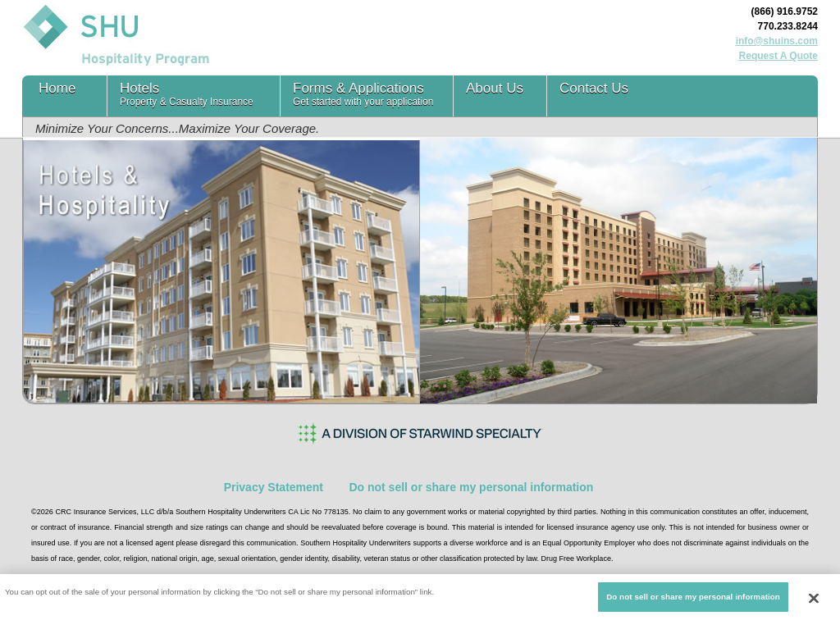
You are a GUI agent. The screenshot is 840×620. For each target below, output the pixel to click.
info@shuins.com (777, 41)
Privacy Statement (274, 487)
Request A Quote (778, 56)
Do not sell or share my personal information (471, 487)
